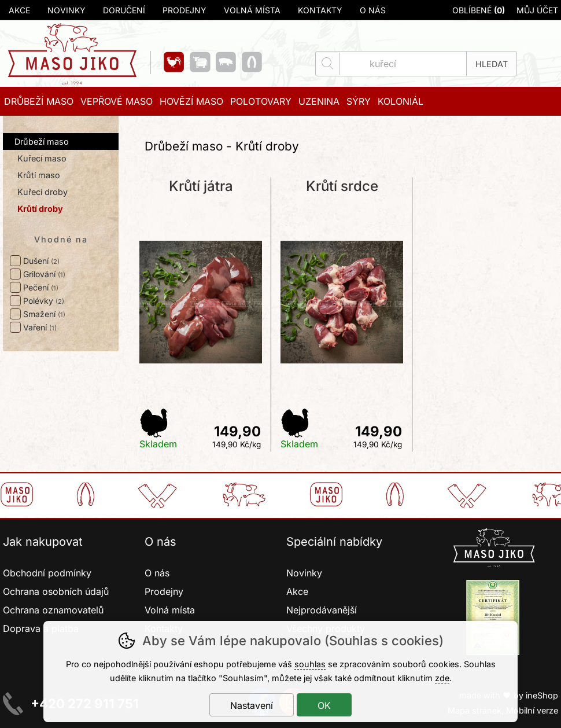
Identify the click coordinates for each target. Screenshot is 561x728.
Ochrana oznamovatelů (53, 610)
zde (442, 678)
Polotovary (261, 101)
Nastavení (252, 705)
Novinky (67, 10)
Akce (19, 10)
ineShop (542, 695)
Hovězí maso (191, 101)
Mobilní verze (532, 710)
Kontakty (320, 10)
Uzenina (319, 101)
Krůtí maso (39, 175)
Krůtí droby (40, 209)
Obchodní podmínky (47, 573)
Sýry (359, 101)
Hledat (492, 64)
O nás (373, 10)
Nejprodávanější (323, 610)
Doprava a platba (41, 628)
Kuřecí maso (42, 158)
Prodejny (184, 10)
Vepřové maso (117, 101)
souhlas (310, 664)
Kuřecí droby (43, 192)
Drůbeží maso (42, 141)
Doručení (124, 10)
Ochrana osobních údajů (56, 591)
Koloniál (401, 101)
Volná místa (252, 10)
